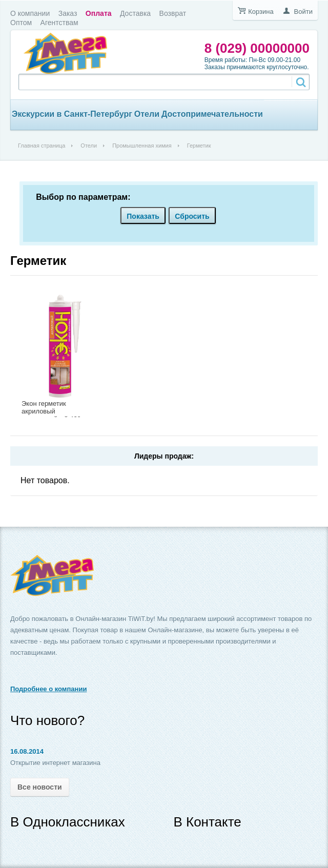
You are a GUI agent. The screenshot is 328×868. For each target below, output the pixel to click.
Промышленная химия (142, 146)
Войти (303, 12)
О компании (30, 13)
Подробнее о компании (48, 689)
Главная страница (42, 146)
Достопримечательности (212, 114)
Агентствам (59, 23)
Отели (147, 114)
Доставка (135, 13)
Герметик (38, 261)
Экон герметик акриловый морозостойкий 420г (53, 411)
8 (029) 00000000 (257, 48)
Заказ (68, 13)
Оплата (99, 13)
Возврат (173, 13)
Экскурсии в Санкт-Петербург (72, 114)
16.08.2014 (27, 751)
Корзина (261, 12)
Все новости (40, 787)
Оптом (21, 23)
